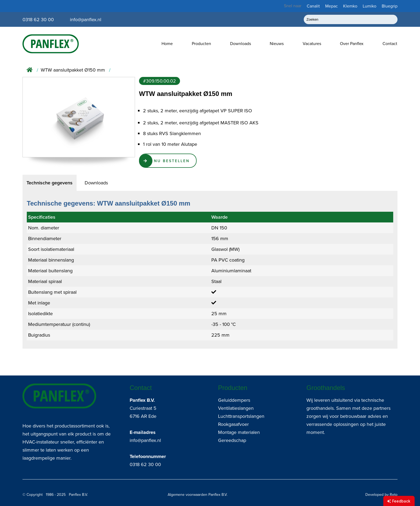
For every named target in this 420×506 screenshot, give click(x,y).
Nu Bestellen (172, 161)
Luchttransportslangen (241, 416)
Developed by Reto (381, 495)
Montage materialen (239, 432)
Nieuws (277, 44)
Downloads (241, 44)
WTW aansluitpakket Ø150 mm (73, 70)
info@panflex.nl (145, 440)
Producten (201, 44)
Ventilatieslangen (236, 408)
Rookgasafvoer (233, 424)
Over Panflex (352, 44)
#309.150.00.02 (160, 81)
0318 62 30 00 (145, 464)
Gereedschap (232, 440)
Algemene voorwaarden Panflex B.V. (198, 495)
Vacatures (312, 44)
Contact (390, 44)
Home (167, 44)
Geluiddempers (234, 400)
